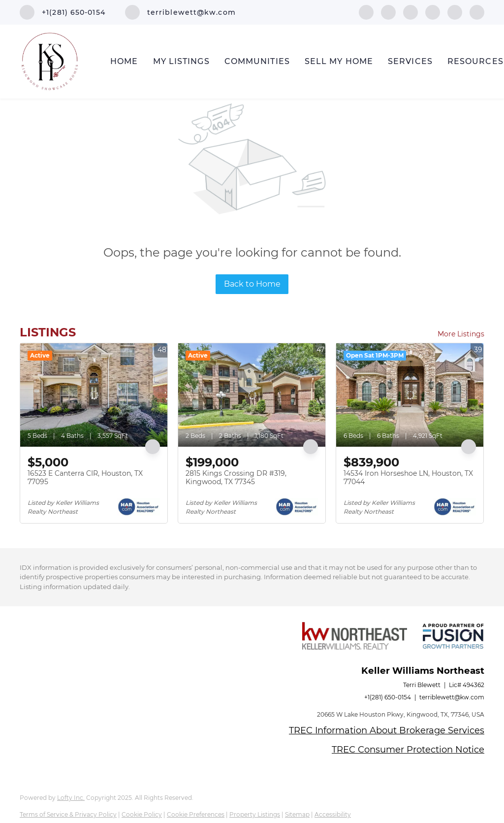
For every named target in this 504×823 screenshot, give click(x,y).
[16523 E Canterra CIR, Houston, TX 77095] (94, 395)
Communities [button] (257, 61)
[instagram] (455, 12)
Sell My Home (339, 61)
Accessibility (333, 814)
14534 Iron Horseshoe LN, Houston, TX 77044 (408, 478)
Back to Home (252, 284)
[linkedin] (388, 12)
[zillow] (433, 12)
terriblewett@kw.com (452, 697)
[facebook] (366, 12)
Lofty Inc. (71, 798)
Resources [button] (475, 61)
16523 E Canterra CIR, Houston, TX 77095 (85, 478)
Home (124, 61)
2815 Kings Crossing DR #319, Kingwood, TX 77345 (236, 478)
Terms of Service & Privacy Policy (68, 814)
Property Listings (255, 814)
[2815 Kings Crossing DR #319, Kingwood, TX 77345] (252, 395)
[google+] (477, 12)
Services (410, 61)
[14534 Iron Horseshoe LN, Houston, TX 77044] (410, 395)
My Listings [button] (181, 61)
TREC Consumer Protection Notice (408, 750)
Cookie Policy (142, 814)
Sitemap (297, 814)
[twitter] (410, 12)
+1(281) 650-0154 (388, 697)
